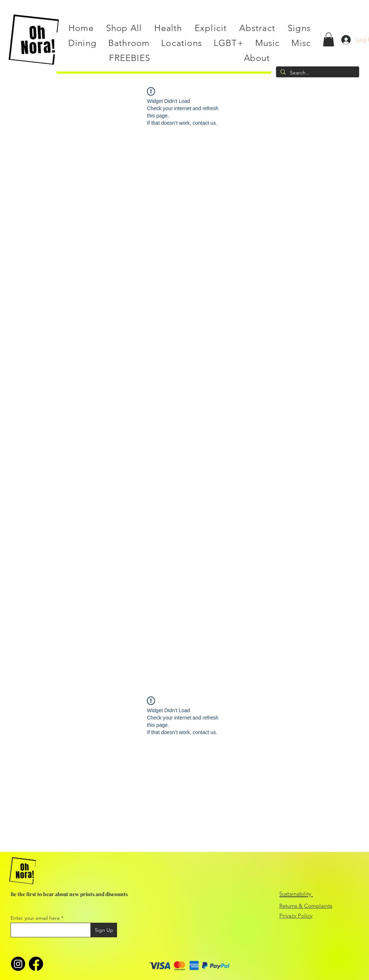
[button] (329, 39)
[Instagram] (18, 964)
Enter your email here (35, 918)
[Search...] (317, 73)
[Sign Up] (104, 930)
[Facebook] (36, 964)
